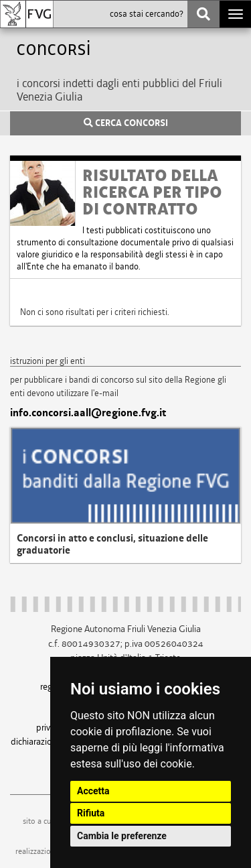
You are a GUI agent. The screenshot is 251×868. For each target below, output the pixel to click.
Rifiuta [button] (91, 813)
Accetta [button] (93, 791)
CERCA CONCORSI (126, 123)
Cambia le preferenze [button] (122, 836)
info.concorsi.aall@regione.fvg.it (88, 413)
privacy (50, 727)
